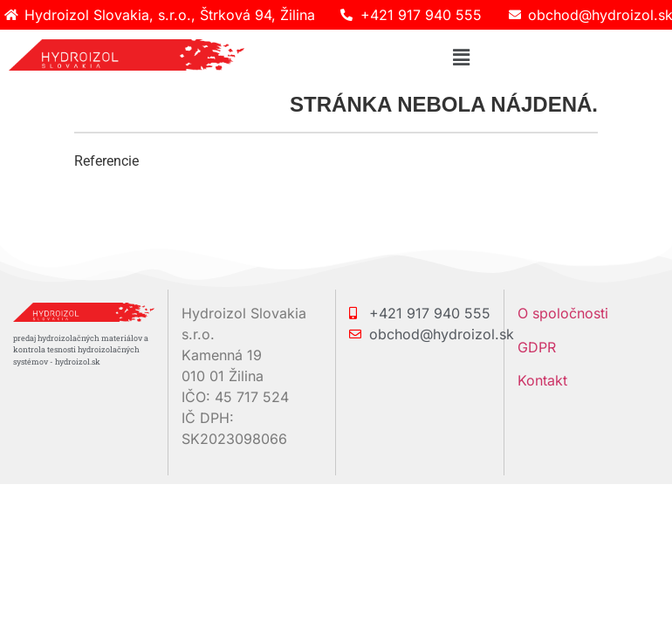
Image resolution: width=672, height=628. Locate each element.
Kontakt (542, 380)
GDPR (537, 347)
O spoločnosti (563, 313)
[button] (461, 58)
